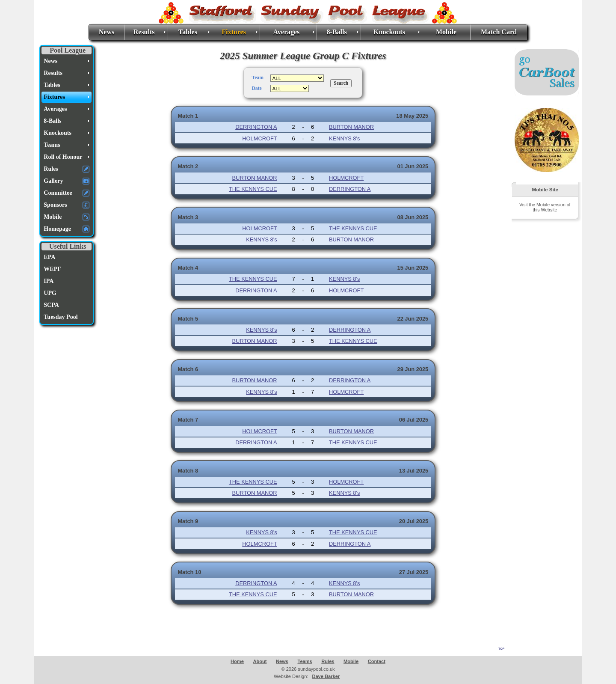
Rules (328, 661)
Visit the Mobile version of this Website (545, 207)
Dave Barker (326, 676)
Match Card (499, 32)
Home (237, 661)
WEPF (52, 269)
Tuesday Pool (61, 317)
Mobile (446, 32)
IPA (49, 281)
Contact (377, 661)
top (501, 648)
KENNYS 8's (344, 138)
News (107, 32)
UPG (50, 293)
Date (256, 88)
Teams (305, 661)
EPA (49, 257)
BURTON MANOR (351, 127)
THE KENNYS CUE (253, 189)
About (260, 661)
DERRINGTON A (256, 127)
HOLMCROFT (259, 138)
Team (257, 78)
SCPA (51, 305)
